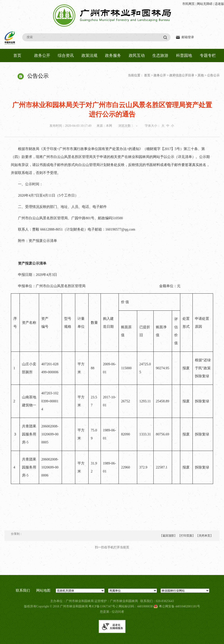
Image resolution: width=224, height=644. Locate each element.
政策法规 (89, 55)
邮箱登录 (188, 37)
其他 (201, 75)
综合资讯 (66, 55)
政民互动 (137, 55)
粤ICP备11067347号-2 (103, 606)
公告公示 (213, 75)
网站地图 (43, 590)
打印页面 (186, 536)
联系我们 (23, 590)
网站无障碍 (205, 4)
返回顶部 (168, 536)
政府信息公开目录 (182, 75)
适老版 (219, 4)
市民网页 (188, 4)
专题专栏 (208, 55)
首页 (17, 55)
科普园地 (184, 55)
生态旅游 (160, 55)
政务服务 (113, 55)
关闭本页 (204, 536)
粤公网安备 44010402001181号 (179, 606)
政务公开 (42, 55)
